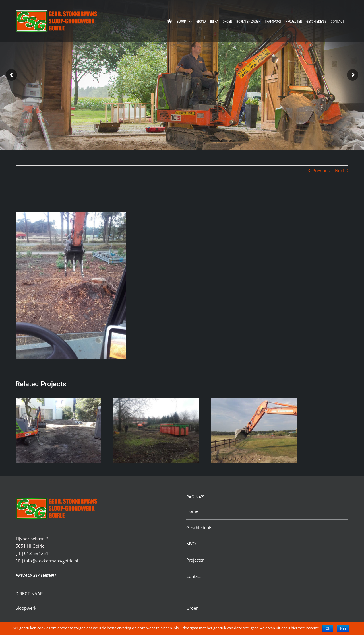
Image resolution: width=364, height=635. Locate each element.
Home (192, 511)
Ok (328, 628)
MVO (191, 544)
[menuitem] (170, 21)
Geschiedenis (199, 527)
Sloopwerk (26, 608)
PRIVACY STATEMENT (36, 575)
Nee (343, 628)
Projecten (196, 560)
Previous (321, 170)
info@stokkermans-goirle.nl (51, 561)
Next (340, 170)
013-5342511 (38, 553)
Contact (194, 576)
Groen (192, 608)
